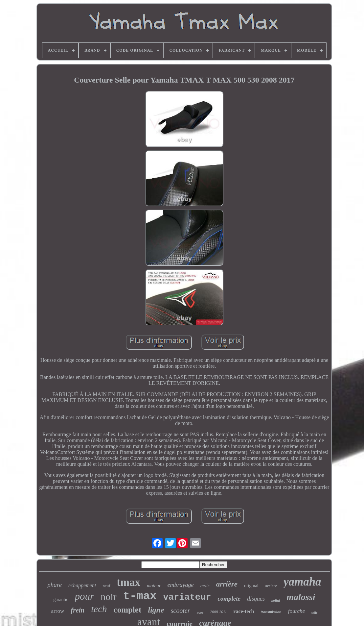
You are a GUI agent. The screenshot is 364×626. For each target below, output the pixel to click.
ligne (156, 610)
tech (99, 609)
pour (85, 596)
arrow (58, 611)
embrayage (180, 585)
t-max (140, 596)
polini (276, 600)
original (251, 586)
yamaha (302, 582)
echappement (82, 585)
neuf (106, 586)
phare (55, 585)
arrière (227, 584)
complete (229, 599)
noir (108, 597)
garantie (61, 600)
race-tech (244, 611)
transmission (271, 612)
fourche (296, 611)
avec (200, 613)
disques (256, 599)
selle (314, 613)
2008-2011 (218, 612)
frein (78, 610)
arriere (271, 586)
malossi (301, 597)
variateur (187, 597)
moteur (154, 586)
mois (205, 586)
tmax (129, 582)
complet (128, 610)
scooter (181, 611)
